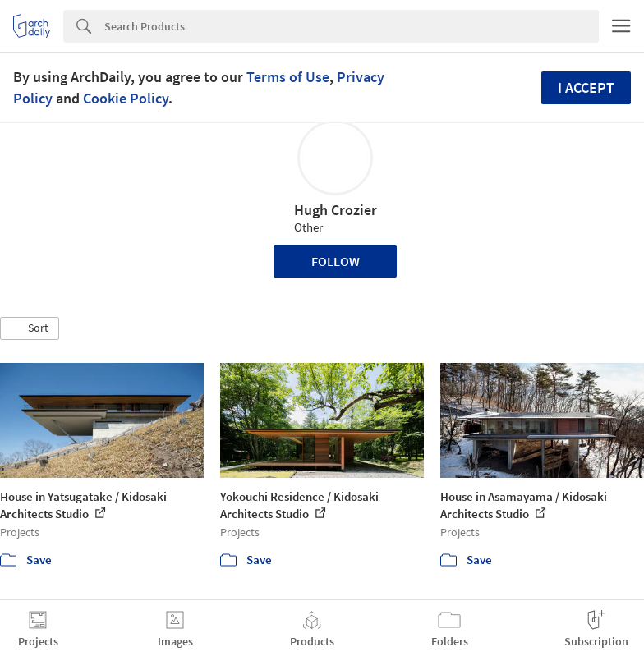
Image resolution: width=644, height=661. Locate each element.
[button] (30, 328)
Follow (336, 261)
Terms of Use (288, 77)
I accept (586, 87)
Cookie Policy (126, 98)
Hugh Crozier (336, 210)
